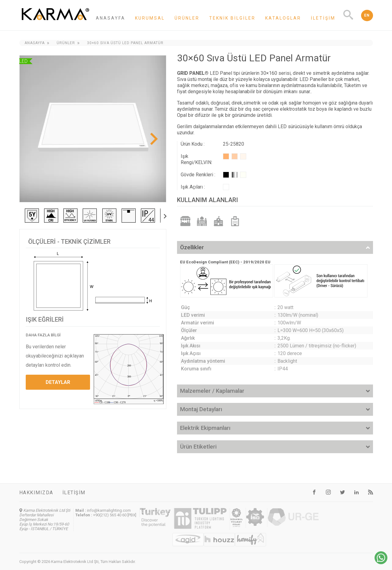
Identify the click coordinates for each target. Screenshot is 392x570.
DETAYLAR (58, 382)
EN (367, 15)
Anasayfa (111, 18)
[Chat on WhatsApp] (381, 562)
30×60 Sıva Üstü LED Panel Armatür (125, 43)
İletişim (323, 18)
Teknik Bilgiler (232, 18)
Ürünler (187, 18)
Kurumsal (150, 18)
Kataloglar (283, 18)
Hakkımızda (36, 493)
